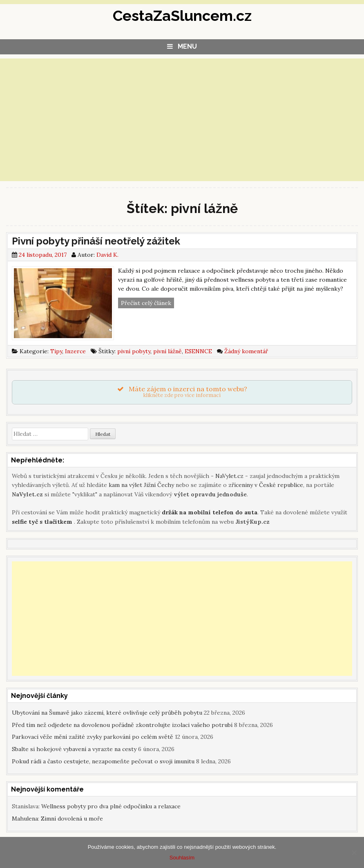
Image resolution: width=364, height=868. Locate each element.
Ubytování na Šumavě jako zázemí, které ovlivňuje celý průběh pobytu (107, 713)
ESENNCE (198, 351)
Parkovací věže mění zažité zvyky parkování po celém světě (93, 737)
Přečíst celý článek (147, 303)
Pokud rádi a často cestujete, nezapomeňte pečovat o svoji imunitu (103, 761)
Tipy (56, 351)
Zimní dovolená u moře (72, 819)
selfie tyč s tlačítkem (42, 522)
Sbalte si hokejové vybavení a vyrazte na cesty (74, 749)
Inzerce (75, 351)
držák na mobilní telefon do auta (210, 512)
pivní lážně (167, 351)
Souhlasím (182, 858)
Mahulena (25, 819)
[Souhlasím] (354, 852)
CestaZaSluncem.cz (182, 16)
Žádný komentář (246, 351)
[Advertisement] (182, 120)
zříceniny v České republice (266, 485)
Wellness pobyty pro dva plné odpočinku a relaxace (111, 806)
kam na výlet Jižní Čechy (141, 485)
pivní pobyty (134, 351)
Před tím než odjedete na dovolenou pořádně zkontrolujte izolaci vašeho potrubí (122, 725)
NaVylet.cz (229, 476)
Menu (187, 46)
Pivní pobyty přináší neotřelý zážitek (96, 241)
